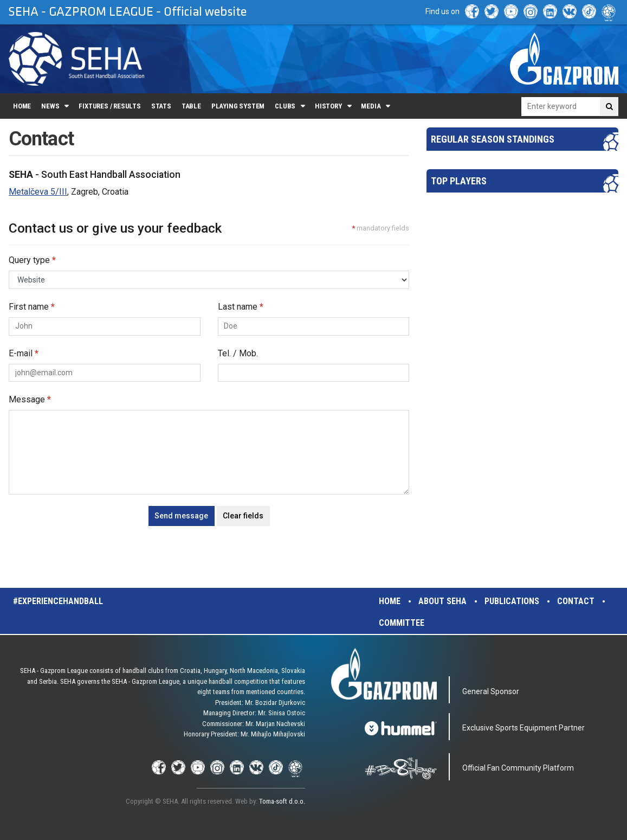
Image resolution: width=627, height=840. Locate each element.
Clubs (285, 106)
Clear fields (243, 516)
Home (22, 106)
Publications (512, 601)
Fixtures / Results (110, 106)
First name (32, 307)
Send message (181, 516)
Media (371, 106)
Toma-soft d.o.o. (282, 801)
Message (30, 399)
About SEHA (442, 601)
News (50, 106)
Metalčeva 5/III (38, 192)
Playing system (238, 106)
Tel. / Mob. (238, 353)
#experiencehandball (58, 601)
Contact (576, 601)
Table (191, 106)
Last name (241, 307)
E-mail (24, 353)
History (328, 106)
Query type (32, 260)
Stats (161, 106)
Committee (402, 623)
